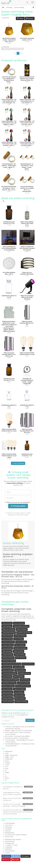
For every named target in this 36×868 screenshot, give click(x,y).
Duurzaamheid (10, 841)
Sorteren (30, 18)
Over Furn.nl (9, 825)
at (6, 780)
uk (6, 776)
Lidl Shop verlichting (20, 636)
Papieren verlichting (19, 689)
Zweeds (8, 763)
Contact (8, 853)
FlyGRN (7, 730)
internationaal (24, 738)
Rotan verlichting (7, 689)
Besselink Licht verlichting (24, 633)
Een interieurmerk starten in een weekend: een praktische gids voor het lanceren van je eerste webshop (18, 812)
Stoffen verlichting (22, 629)
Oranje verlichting (20, 655)
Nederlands (9, 751)
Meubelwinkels (10, 833)
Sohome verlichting (8, 670)
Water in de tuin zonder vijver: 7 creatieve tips (18, 799)
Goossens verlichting (8, 642)
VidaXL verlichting (18, 651)
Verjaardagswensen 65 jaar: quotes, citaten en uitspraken (18, 793)
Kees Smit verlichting (28, 664)
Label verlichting (7, 626)
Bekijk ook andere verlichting (18, 199)
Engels (7, 772)
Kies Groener (9, 736)
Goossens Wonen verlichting (10, 680)
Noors (7, 761)
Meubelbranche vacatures (13, 839)
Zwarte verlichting (19, 667)
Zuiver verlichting (7, 639)
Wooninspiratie (10, 851)
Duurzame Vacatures (12, 738)
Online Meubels (10, 823)
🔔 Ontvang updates (18, 506)
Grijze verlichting (7, 623)
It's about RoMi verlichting (9, 673)
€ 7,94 (9, 77)
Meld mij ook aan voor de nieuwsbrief (17, 502)
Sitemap (8, 831)
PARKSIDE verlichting (24, 673)
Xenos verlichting (20, 645)
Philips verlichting (20, 670)
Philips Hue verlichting (8, 629)
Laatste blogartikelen (10, 783)
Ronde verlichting (19, 695)
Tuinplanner (9, 847)
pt (6, 770)
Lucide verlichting (7, 648)
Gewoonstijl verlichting (9, 633)
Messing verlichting (8, 698)
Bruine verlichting (7, 695)
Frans (7, 753)
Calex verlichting (7, 667)
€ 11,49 (27, 186)
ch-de (7, 765)
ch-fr (7, 767)
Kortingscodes (10, 843)
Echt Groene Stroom (12, 732)
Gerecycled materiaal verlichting (11, 664)
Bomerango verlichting (9, 661)
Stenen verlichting (19, 677)
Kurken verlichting (7, 636)
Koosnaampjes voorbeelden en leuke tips (18, 788)
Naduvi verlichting (7, 692)
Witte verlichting (7, 651)
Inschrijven (30, 720)
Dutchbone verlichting (20, 648)
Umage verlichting (7, 655)
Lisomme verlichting (23, 683)
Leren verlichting (7, 677)
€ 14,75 (27, 164)
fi (6, 774)
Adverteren (9, 849)
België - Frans (9, 757)
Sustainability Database (13, 744)
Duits (7, 769)
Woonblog (8, 827)
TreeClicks (8, 727)
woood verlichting (19, 623)
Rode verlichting (25, 680)
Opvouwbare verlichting (9, 683)
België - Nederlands (11, 755)
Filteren (20, 18)
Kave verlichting (19, 639)
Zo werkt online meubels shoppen (16, 835)
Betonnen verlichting (8, 686)
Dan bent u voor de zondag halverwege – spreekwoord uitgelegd (18, 805)
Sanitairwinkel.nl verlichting (21, 626)
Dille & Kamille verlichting (23, 686)
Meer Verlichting (18, 463)
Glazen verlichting (21, 642)
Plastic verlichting (20, 698)
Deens (7, 778)
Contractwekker (10, 740)
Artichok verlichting (8, 702)
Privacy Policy (9, 837)
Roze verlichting (19, 692)
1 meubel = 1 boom (11, 845)
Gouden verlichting (8, 645)
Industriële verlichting (21, 702)
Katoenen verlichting (8, 658)
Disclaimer (8, 829)
